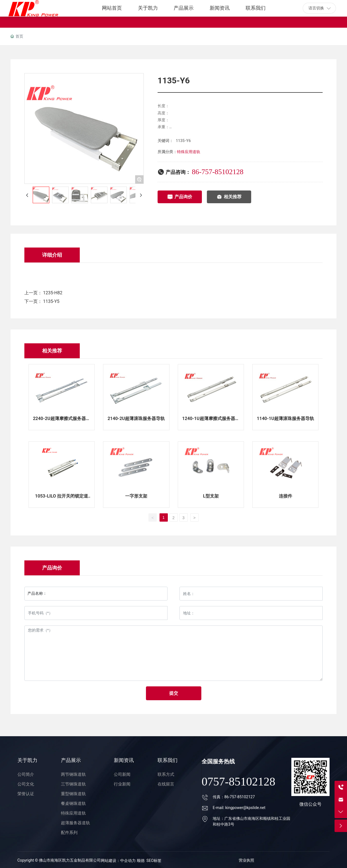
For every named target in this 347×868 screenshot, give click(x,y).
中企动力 (128, 861)
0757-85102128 (238, 782)
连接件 (286, 496)
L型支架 (211, 496)
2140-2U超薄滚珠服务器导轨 (136, 418)
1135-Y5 (51, 301)
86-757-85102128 (218, 172)
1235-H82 (53, 293)
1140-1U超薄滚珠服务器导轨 (285, 418)
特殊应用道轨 (189, 152)
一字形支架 (136, 496)
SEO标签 (154, 861)
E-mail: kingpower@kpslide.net (239, 808)
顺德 (141, 861)
